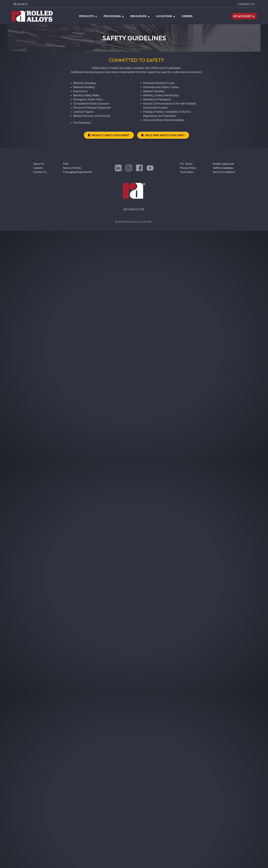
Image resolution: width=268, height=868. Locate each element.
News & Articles (72, 168)
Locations (164, 16)
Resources (138, 16)
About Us (39, 164)
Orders (187, 16)
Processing (112, 16)
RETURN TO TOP (134, 209)
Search (21, 4)
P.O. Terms (186, 164)
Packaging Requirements (78, 172)
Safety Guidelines (223, 168)
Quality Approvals (223, 164)
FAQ (66, 164)
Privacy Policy (188, 168)
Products (87, 16)
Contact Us (246, 4)
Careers (38, 168)
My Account (243, 16)
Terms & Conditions (224, 172)
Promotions (187, 172)
